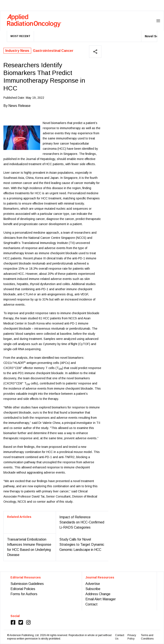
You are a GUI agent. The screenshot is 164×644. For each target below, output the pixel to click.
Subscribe (93, 589)
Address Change (98, 594)
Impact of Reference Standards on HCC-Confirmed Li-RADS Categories (82, 522)
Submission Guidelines (27, 584)
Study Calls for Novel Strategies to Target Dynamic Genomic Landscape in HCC (82, 545)
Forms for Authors (24, 594)
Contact (92, 604)
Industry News (17, 51)
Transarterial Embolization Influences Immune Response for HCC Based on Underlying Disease (29, 547)
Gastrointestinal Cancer (53, 51)
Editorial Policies (23, 589)
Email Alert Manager (101, 599)
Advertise (93, 584)
